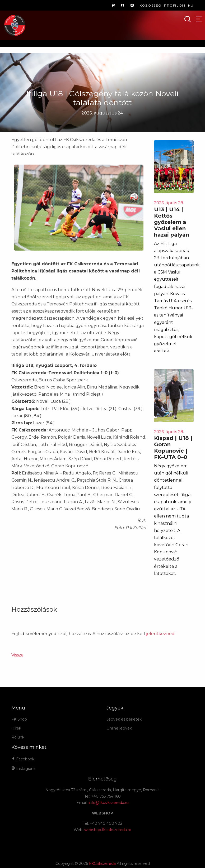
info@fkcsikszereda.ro (109, 803)
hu (191, 5)
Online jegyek (119, 728)
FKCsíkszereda (102, 864)
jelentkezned (160, 634)
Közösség (150, 5)
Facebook (23, 759)
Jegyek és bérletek (124, 719)
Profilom (175, 5)
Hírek (16, 728)
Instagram (23, 769)
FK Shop (19, 719)
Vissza (17, 655)
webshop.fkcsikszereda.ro (108, 830)
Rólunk (18, 737)
